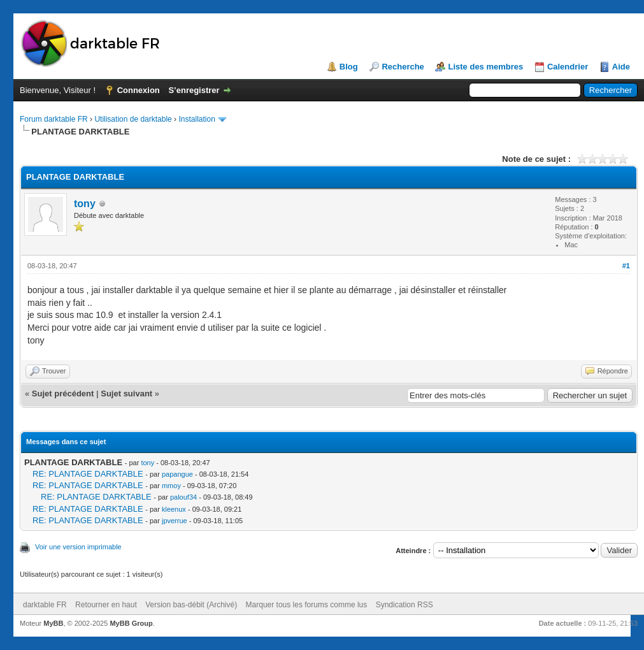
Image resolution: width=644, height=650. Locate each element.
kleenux (174, 509)
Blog (349, 67)
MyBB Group (131, 623)
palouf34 (183, 497)
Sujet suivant (126, 394)
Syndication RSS (404, 605)
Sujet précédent (63, 394)
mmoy (171, 486)
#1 (626, 266)
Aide (621, 67)
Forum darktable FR (54, 119)
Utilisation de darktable (133, 119)
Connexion (139, 90)
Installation (197, 119)
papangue (177, 474)
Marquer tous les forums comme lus (307, 605)
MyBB (53, 623)
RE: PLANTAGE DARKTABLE (88, 474)
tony (85, 204)
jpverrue (175, 521)
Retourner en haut (106, 605)
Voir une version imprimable (78, 547)
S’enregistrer (194, 90)
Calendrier (568, 67)
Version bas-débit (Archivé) (191, 605)
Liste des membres (485, 67)
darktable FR (45, 605)
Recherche (403, 67)
